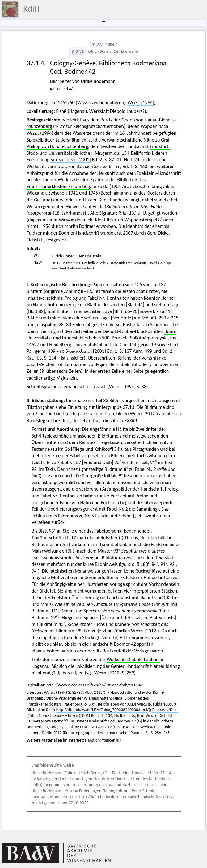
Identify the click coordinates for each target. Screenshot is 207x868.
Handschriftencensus (103, 740)
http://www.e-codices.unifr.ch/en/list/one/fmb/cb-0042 (95, 685)
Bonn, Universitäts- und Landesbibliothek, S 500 (101, 335)
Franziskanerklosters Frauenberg (59, 186)
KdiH (31, 9)
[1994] (141, 103)
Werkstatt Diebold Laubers (116, 111)
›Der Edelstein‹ (89, 256)
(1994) (55, 692)
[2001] (71, 160)
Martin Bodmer (80, 226)
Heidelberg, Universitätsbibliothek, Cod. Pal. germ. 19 (103, 345)
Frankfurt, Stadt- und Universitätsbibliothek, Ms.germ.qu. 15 (98, 150)
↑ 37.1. (77, 51)
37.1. (128, 407)
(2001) (72, 716)
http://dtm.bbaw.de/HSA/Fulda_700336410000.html (102, 710)
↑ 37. (97, 44)
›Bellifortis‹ (140, 153)
